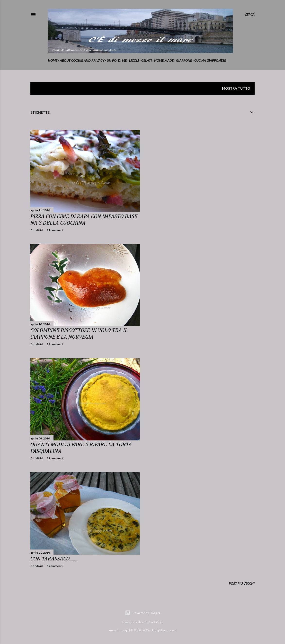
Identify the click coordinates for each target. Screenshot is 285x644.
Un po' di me (117, 60)
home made (164, 60)
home (53, 60)
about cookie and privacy (82, 60)
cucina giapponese (210, 60)
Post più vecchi (242, 583)
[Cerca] (250, 15)
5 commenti (55, 566)
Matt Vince (156, 622)
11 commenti (55, 230)
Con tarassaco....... (54, 559)
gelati (147, 60)
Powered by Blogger (143, 613)
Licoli (134, 60)
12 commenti (55, 344)
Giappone (184, 60)
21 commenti (55, 458)
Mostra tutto (236, 88)
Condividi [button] (37, 230)
